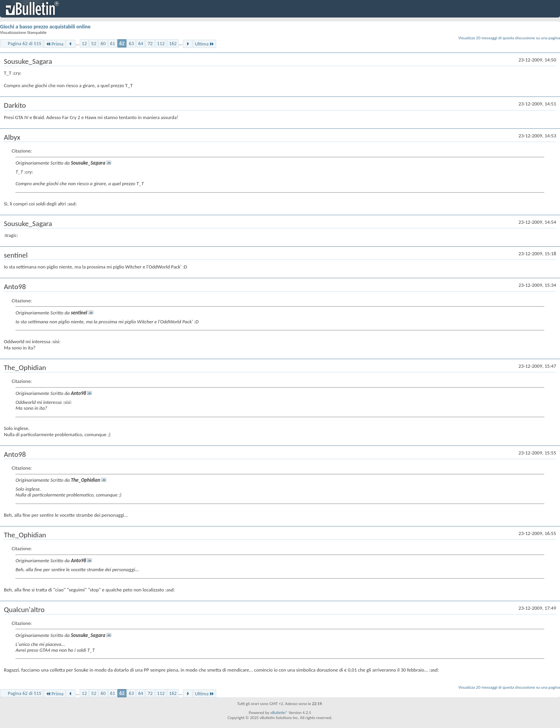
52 (94, 43)
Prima (54, 44)
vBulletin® (279, 713)
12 (84, 43)
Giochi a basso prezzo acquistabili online (45, 27)
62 (122, 43)
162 (173, 43)
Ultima (205, 44)
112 (161, 43)
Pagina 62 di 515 (24, 43)
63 (131, 43)
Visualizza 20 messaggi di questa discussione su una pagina (509, 38)
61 (113, 43)
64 (141, 43)
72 (150, 43)
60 (103, 43)
